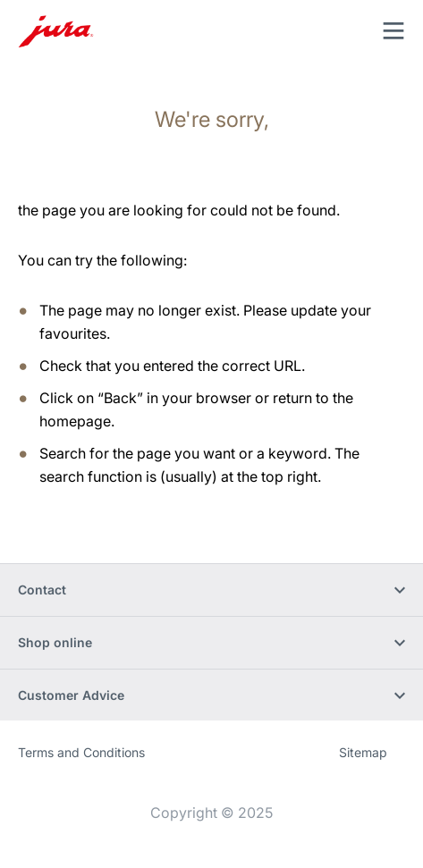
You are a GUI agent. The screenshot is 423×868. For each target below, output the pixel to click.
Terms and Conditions (81, 752)
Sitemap (363, 752)
